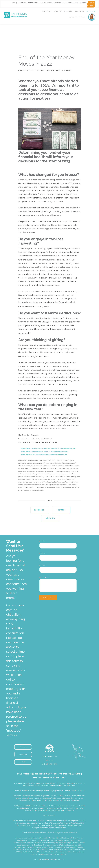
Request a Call (78, 17)
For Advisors (59, 3)
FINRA (22, 800)
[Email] (58, 558)
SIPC (27, 800)
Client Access (91, 4)
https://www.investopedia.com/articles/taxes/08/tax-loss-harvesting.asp (48, 448)
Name (42, 541)
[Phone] (58, 570)
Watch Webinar (34, 3)
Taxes (69, 70)
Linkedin (50, 518)
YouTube (23, 762)
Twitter (62, 510)
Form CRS (70, 3)
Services (79, 12)
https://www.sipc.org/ (57, 859)
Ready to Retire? (19, 3)
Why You (47, 12)
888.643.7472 (81, 3)
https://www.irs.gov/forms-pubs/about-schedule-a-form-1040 (44, 455)
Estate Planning (46, 70)
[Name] (58, 546)
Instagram (23, 754)
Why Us (58, 12)
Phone (43, 565)
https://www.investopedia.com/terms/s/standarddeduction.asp (45, 452)
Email (42, 553)
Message (44, 577)
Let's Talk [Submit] (48, 598)
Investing (60, 70)
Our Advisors (47, 3)
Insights (91, 12)
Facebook (39, 510)
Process (68, 12)
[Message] (58, 585)
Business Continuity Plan (45, 774)
